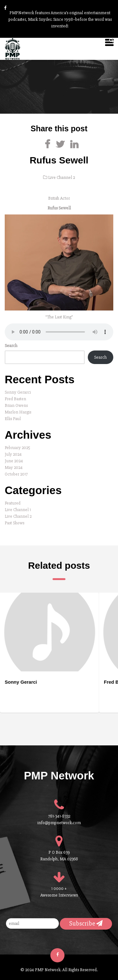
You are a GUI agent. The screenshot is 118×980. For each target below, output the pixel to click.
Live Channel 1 (18, 510)
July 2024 (13, 454)
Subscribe (86, 923)
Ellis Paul (13, 419)
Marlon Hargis (18, 412)
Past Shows (14, 523)
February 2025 (17, 448)
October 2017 (16, 474)
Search (11, 346)
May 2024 (14, 467)
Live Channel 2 (62, 177)
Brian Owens (16, 405)
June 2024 (14, 461)
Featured (13, 503)
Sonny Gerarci (18, 392)
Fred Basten (15, 399)
